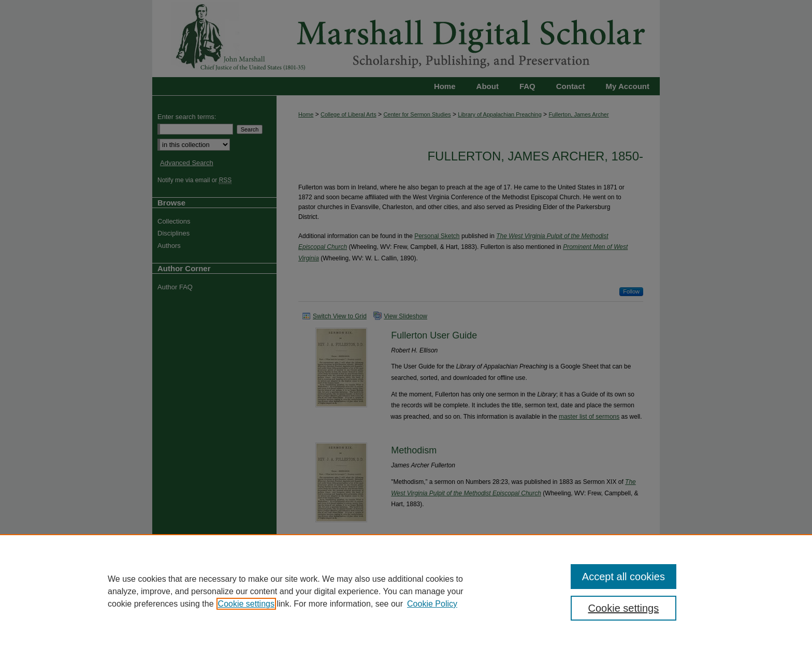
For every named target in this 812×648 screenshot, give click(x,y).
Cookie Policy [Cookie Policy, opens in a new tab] (432, 604)
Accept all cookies (624, 577)
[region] (406, 591)
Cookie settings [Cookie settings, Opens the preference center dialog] (624, 608)
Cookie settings (246, 604)
